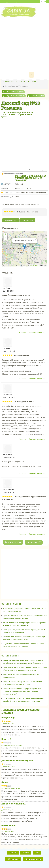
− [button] (6, 238)
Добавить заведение (33, 859)
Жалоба (22, 333)
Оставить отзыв (11, 220)
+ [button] (6, 234)
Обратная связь (14, 859)
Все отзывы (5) (34, 542)
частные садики (15, 92)
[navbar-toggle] (32, 75)
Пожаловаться (27, 220)
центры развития (16, 96)
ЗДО (37, 853)
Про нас (13, 853)
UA (41, 1)
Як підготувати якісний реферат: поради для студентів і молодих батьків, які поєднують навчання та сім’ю (22, 691)
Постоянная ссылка (37, 333)
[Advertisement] (24, 42)
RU (45, 1)
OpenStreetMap (34, 265)
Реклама (26, 853)
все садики (38, 96)
